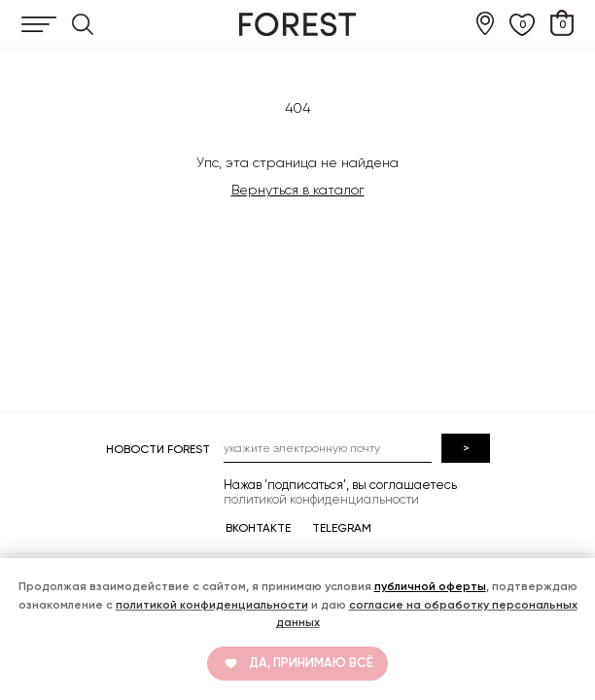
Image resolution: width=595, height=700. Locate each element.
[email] (328, 448)
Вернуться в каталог (298, 190)
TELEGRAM (342, 528)
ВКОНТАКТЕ (258, 528)
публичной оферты (430, 586)
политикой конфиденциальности (212, 605)
